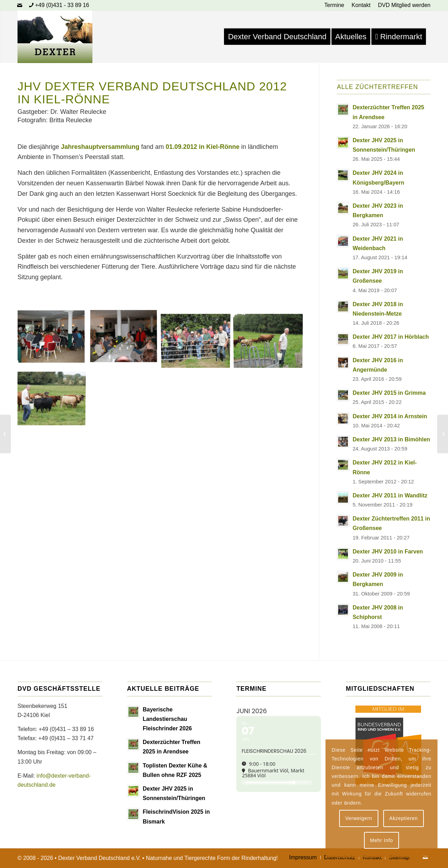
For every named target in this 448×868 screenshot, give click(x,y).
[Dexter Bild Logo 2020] (55, 37)
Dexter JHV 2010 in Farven (388, 552)
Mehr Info (381, 840)
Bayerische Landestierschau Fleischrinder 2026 (167, 719)
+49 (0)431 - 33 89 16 (62, 5)
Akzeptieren (404, 818)
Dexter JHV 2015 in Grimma (389, 393)
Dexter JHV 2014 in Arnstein (390, 416)
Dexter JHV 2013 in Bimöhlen (391, 439)
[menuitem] (335, 5)
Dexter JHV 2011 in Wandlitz (390, 495)
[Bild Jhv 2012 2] (126, 362)
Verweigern (359, 818)
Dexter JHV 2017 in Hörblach (391, 337)
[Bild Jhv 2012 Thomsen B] (54, 362)
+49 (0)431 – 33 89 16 (66, 729)
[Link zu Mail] (20, 5)
